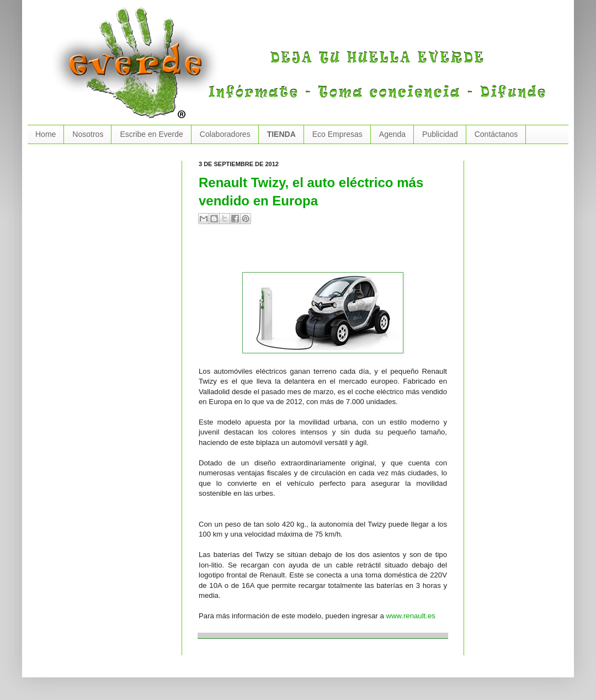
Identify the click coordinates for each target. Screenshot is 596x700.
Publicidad (440, 134)
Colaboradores (225, 134)
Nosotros (88, 134)
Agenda (392, 134)
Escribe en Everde (151, 134)
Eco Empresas (337, 134)
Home (46, 134)
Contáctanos (496, 134)
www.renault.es (410, 616)
